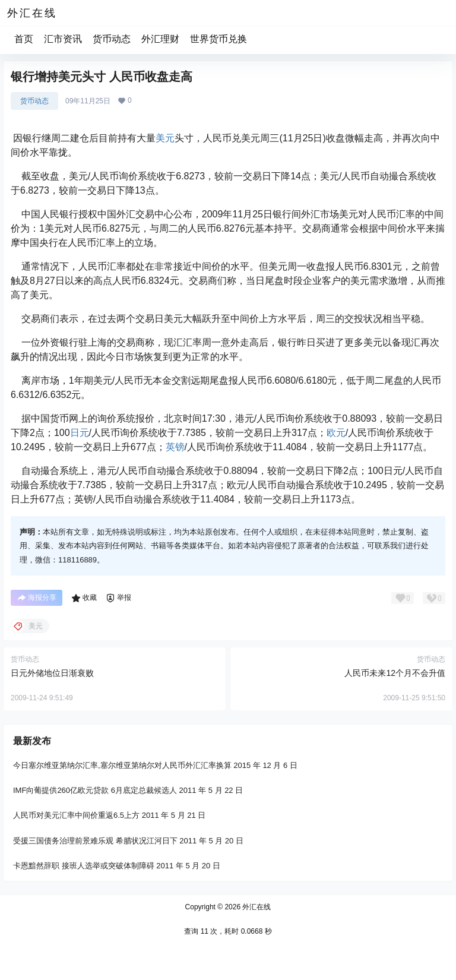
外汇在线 (256, 907)
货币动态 (112, 39)
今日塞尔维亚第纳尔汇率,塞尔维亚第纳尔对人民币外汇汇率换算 (122, 765)
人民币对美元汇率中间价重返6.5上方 (76, 815)
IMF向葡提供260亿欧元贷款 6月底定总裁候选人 (95, 790)
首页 (24, 39)
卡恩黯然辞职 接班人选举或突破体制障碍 (84, 866)
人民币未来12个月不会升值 (395, 673)
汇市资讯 (63, 39)
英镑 (175, 447)
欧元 (336, 433)
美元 (165, 138)
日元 (80, 433)
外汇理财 (160, 39)
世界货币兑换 (218, 39)
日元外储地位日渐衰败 (52, 673)
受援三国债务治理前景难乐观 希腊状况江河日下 (95, 840)
